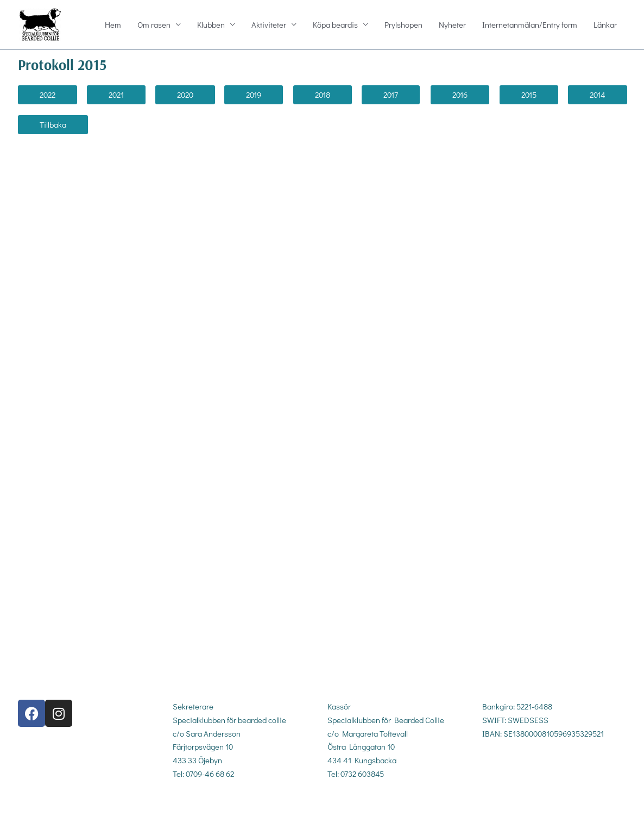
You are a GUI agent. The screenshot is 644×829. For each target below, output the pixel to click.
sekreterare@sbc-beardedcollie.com (234, 802)
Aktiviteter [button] (269, 25)
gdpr (489, 770)
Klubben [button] (211, 25)
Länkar (605, 25)
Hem (113, 25)
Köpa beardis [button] (335, 25)
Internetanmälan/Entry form (530, 25)
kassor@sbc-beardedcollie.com (381, 802)
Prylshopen (403, 25)
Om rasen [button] (154, 25)
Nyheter (452, 25)
